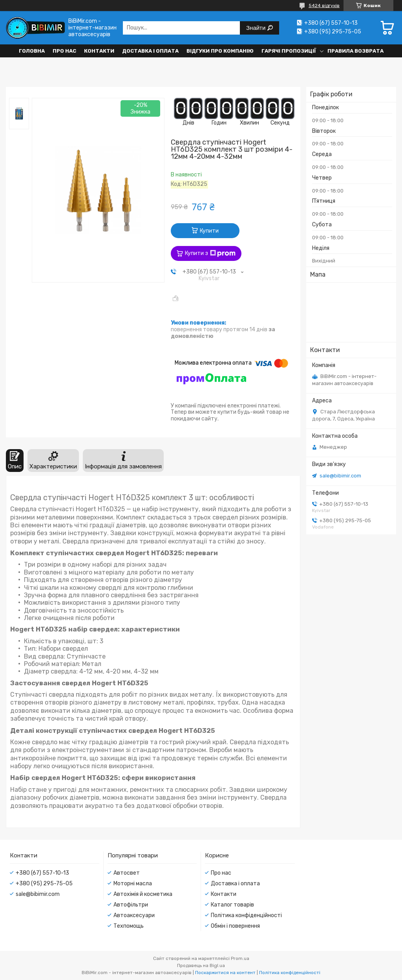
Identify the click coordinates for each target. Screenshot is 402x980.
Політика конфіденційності (246, 915)
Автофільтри (131, 905)
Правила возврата (355, 51)
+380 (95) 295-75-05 (44, 884)
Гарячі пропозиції (289, 51)
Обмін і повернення (235, 926)
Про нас (64, 51)
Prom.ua (240, 958)
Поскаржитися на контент (225, 973)
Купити (209, 231)
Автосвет (127, 873)
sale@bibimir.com (340, 476)
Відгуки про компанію (220, 51)
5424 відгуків (324, 6)
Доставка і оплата (150, 51)
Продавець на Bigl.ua (201, 965)
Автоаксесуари (134, 915)
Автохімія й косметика (143, 894)
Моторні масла (133, 884)
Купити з (210, 253)
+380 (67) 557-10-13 (42, 873)
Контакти (99, 51)
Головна (32, 51)
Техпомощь (129, 926)
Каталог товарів (232, 905)
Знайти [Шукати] (257, 28)
